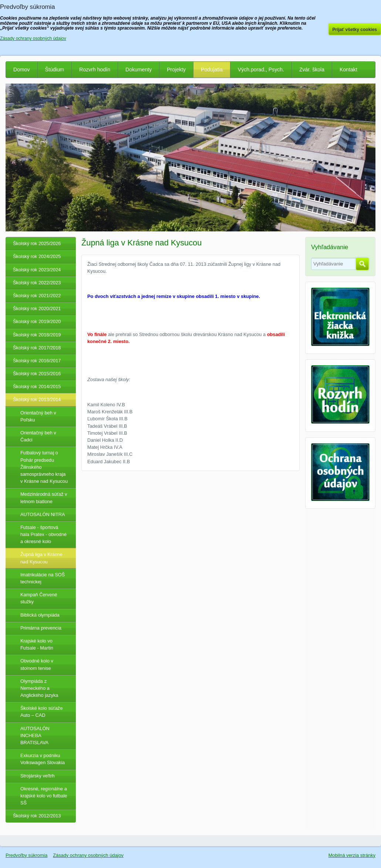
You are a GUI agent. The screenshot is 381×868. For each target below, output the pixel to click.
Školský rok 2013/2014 (37, 399)
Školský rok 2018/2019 (37, 335)
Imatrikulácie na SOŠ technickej (43, 578)
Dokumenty (139, 69)
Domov (22, 69)
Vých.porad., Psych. (261, 69)
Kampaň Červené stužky (39, 598)
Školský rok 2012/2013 (37, 816)
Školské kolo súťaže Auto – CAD (41, 712)
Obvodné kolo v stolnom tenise (37, 664)
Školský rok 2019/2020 (37, 321)
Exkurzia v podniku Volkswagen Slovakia (43, 759)
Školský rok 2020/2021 (37, 308)
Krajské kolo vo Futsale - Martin (37, 644)
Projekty (176, 69)
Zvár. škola (312, 69)
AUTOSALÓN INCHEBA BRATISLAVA (35, 735)
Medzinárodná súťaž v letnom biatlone (44, 498)
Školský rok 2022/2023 (37, 283)
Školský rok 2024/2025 (37, 256)
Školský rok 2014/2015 (37, 386)
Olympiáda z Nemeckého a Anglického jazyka (39, 688)
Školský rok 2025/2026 (37, 243)
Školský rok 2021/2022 (37, 296)
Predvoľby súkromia (26, 855)
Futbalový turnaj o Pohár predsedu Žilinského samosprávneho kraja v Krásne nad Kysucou (44, 467)
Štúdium (55, 69)
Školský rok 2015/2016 (37, 374)
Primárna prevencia (41, 628)
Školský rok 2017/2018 (37, 348)
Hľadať (362, 264)
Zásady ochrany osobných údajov (88, 855)
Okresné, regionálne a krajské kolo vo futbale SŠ (44, 796)
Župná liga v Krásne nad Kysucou (41, 558)
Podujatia (212, 69)
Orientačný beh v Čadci (38, 436)
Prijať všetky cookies (355, 30)
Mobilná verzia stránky (352, 855)
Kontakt (348, 69)
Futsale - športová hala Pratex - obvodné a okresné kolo (43, 534)
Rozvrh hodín (95, 69)
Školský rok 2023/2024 (37, 270)
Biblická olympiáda (40, 615)
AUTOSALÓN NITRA (43, 514)
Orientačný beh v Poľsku (38, 416)
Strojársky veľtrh (38, 776)
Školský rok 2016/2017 (37, 361)
